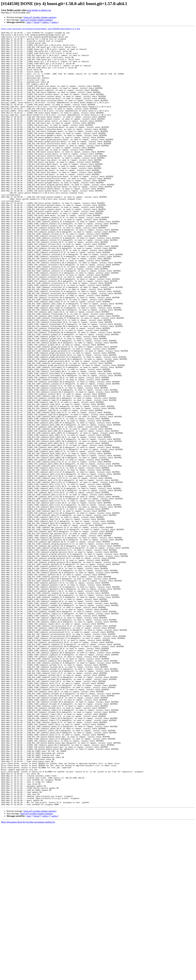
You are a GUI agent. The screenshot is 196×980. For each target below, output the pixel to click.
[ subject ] (46, 22)
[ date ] (29, 22)
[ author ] (55, 22)
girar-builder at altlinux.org (39, 10)
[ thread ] (37, 22)
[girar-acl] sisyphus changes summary (40, 17)
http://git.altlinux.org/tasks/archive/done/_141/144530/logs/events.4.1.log (41, 29)
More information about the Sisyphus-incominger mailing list (28, 978)
